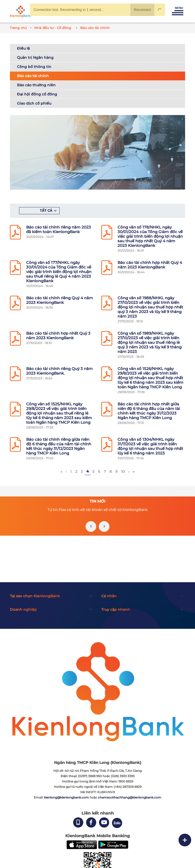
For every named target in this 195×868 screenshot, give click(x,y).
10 (123, 472)
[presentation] (91, 527)
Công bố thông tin (34, 67)
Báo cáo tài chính (33, 76)
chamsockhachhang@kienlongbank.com (130, 797)
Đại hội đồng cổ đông (37, 94)
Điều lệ (23, 48)
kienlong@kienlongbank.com (67, 797)
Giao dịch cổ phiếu (34, 103)
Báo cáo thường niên (36, 85)
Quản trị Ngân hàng (35, 58)
